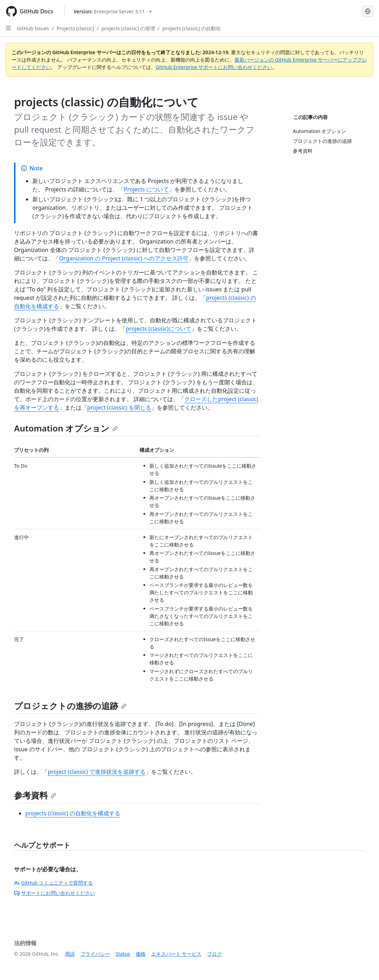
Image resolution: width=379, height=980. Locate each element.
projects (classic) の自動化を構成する (73, 813)
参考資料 (35, 795)
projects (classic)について (159, 329)
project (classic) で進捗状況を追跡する (97, 772)
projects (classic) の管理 (128, 28)
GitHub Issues (33, 28)
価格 (141, 954)
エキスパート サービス (176, 954)
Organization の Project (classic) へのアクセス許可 (124, 258)
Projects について (146, 189)
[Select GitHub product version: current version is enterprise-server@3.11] (113, 11)
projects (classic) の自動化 (192, 28)
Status (123, 954)
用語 (70, 954)
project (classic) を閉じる (119, 407)
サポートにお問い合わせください (54, 893)
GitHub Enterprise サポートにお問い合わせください (214, 67)
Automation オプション (66, 428)
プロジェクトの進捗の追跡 (70, 706)
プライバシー (95, 954)
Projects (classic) (75, 28)
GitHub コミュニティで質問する (53, 883)
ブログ (214, 954)
